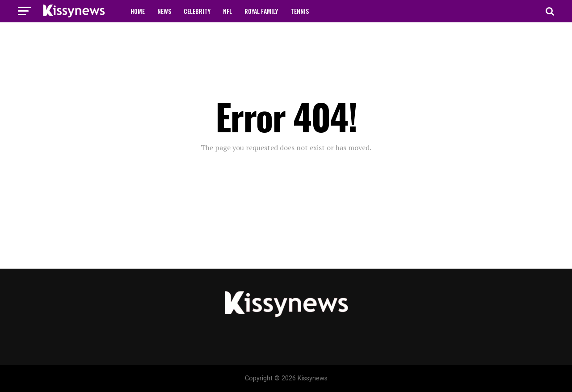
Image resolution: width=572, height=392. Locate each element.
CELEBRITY (197, 11)
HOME (138, 11)
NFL (227, 11)
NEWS (164, 11)
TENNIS (300, 11)
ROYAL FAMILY (261, 11)
